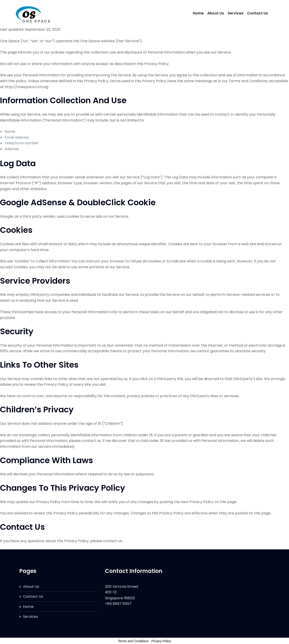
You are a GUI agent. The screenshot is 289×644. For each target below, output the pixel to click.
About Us (216, 13)
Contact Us (258, 13)
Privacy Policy (161, 641)
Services (235, 13)
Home (198, 13)
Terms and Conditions (133, 641)
